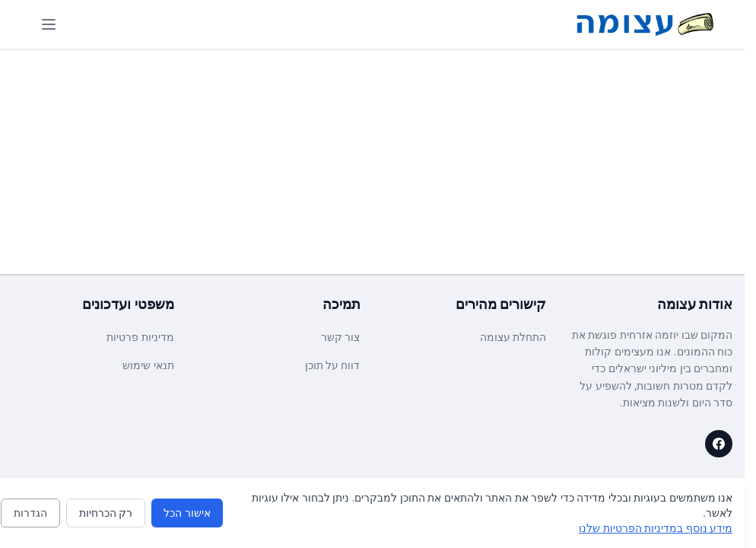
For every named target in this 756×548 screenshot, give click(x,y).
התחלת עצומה (513, 337)
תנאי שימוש (148, 365)
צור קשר (340, 337)
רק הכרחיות (106, 513)
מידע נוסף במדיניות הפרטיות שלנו (656, 528)
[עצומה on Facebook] (719, 444)
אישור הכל (187, 513)
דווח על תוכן (333, 365)
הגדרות (30, 513)
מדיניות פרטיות (140, 337)
